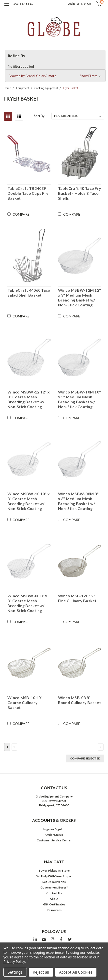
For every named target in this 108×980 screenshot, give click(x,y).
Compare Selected (85, 758)
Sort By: (40, 116)
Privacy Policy (14, 961)
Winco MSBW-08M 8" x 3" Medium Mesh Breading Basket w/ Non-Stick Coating (78, 501)
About (54, 899)
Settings (15, 972)
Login (71, 4)
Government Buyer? (54, 887)
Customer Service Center (54, 840)
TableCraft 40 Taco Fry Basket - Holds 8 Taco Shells (80, 193)
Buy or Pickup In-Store (54, 870)
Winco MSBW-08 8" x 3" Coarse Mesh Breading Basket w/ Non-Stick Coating (27, 603)
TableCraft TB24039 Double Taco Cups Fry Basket (28, 193)
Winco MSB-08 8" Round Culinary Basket (79, 700)
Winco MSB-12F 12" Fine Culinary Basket (77, 598)
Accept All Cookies (76, 972)
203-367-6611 (23, 4)
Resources (54, 910)
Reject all (41, 972)
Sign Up (86, 4)
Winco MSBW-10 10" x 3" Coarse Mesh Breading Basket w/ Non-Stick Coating (29, 501)
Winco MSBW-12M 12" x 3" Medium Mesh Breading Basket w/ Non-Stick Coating (80, 297)
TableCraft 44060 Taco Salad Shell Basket (29, 293)
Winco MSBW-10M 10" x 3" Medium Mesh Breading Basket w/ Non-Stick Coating (80, 399)
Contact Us (54, 893)
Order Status (54, 835)
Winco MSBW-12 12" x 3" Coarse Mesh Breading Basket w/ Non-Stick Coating (29, 399)
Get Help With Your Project (54, 876)
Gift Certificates (54, 904)
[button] (55, 76)
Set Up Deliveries (54, 882)
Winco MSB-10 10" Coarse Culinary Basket (25, 702)
